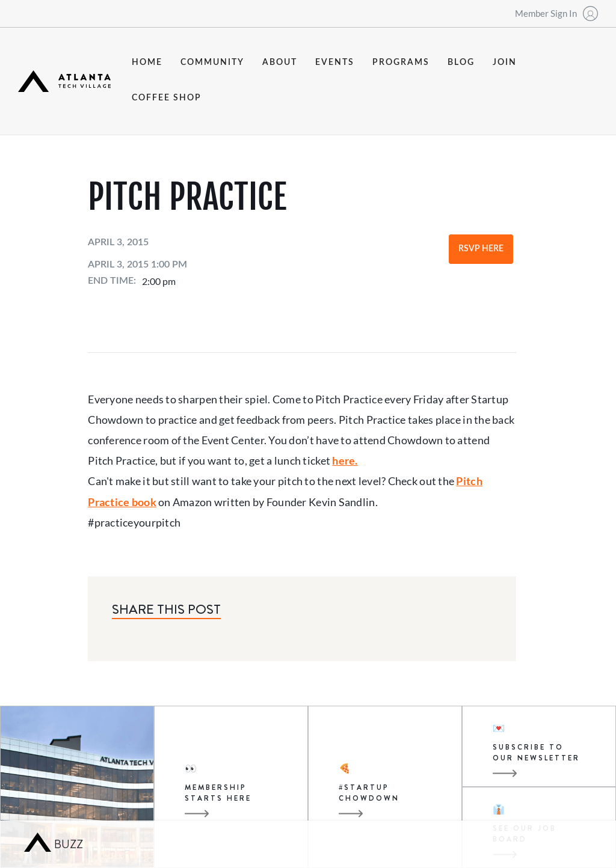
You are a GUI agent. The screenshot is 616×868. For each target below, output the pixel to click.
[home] (64, 81)
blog (461, 63)
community (212, 63)
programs (401, 63)
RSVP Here (481, 249)
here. (345, 460)
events (335, 63)
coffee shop (167, 98)
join (505, 63)
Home (147, 63)
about (280, 63)
